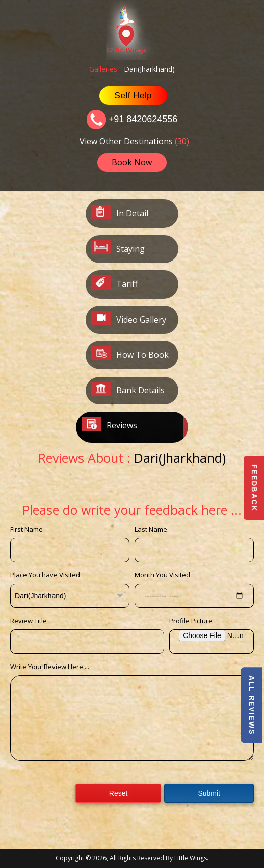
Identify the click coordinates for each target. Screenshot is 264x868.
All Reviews (251, 705)
